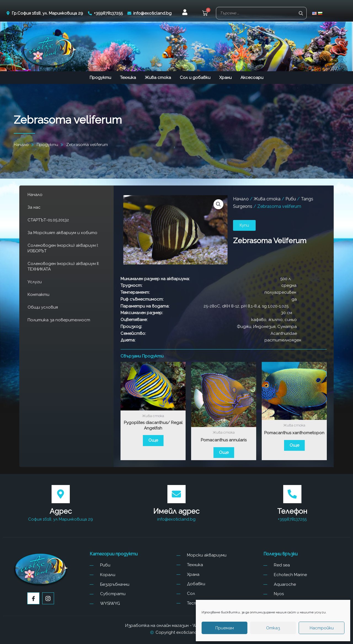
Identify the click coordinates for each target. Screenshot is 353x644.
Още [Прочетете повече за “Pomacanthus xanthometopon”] (294, 445)
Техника (128, 78)
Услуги (35, 282)
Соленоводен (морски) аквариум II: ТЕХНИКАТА (63, 266)
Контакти (38, 295)
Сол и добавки (195, 78)
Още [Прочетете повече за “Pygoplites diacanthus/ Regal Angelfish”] (153, 440)
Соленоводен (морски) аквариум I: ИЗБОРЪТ (63, 248)
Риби (291, 199)
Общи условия (43, 307)
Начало (35, 195)
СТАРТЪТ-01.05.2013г (48, 220)
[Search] (301, 13)
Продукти (100, 78)
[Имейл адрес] (176, 494)
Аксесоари (252, 78)
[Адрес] (61, 494)
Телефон (292, 511)
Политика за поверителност (59, 320)
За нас (34, 207)
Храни (225, 78)
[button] (218, 204)
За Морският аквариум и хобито (62, 233)
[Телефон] (292, 494)
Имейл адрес (176, 511)
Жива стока (158, 78)
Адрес (61, 511)
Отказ (273, 628)
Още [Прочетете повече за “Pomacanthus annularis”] (224, 452)
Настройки (322, 628)
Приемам (225, 628)
